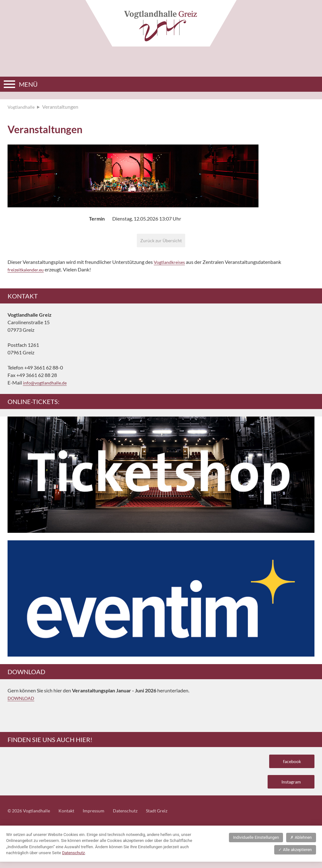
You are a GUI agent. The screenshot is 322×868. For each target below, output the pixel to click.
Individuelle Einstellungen (256, 844)
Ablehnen (301, 844)
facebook (289, 764)
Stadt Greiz (171, 817)
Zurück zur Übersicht (161, 241)
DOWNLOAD (23, 700)
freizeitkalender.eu (28, 271)
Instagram (288, 786)
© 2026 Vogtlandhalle (31, 817)
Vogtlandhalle (23, 107)
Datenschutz (136, 817)
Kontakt (72, 817)
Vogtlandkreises (171, 264)
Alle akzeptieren (295, 856)
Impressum (102, 817)
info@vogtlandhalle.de (47, 384)
